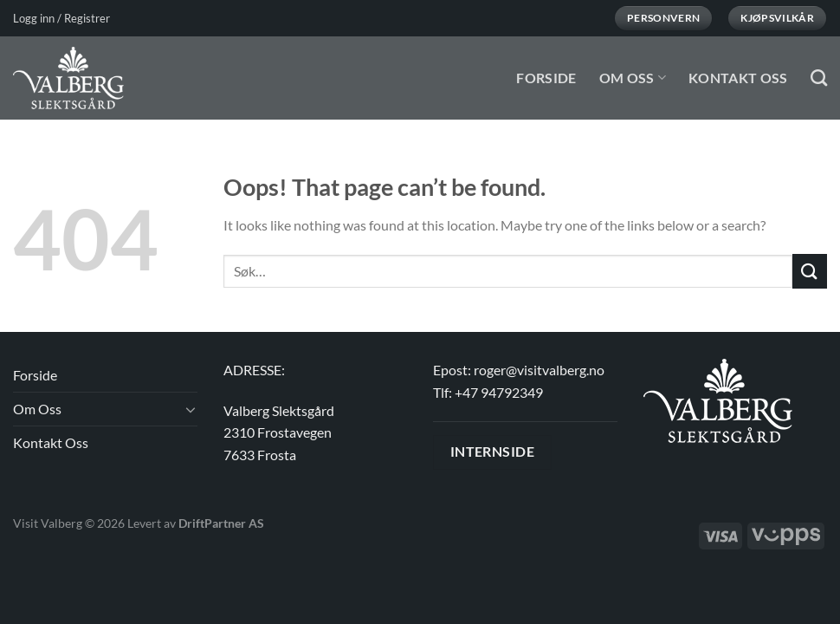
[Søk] (819, 78)
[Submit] (810, 271)
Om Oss (633, 78)
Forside (546, 78)
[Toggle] (191, 409)
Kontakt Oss (738, 78)
